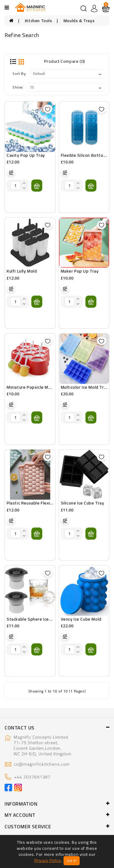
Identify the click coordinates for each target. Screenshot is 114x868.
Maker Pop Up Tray (80, 271)
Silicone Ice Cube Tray (83, 503)
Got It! (72, 861)
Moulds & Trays (79, 21)
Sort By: (20, 74)
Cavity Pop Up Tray (26, 155)
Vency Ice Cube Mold (81, 619)
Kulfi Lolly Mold (22, 271)
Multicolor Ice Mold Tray (85, 387)
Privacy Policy (48, 860)
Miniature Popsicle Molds (32, 387)
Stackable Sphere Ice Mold (33, 619)
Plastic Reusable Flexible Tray (36, 503)
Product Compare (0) (64, 61)
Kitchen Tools (39, 21)
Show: (18, 87)
